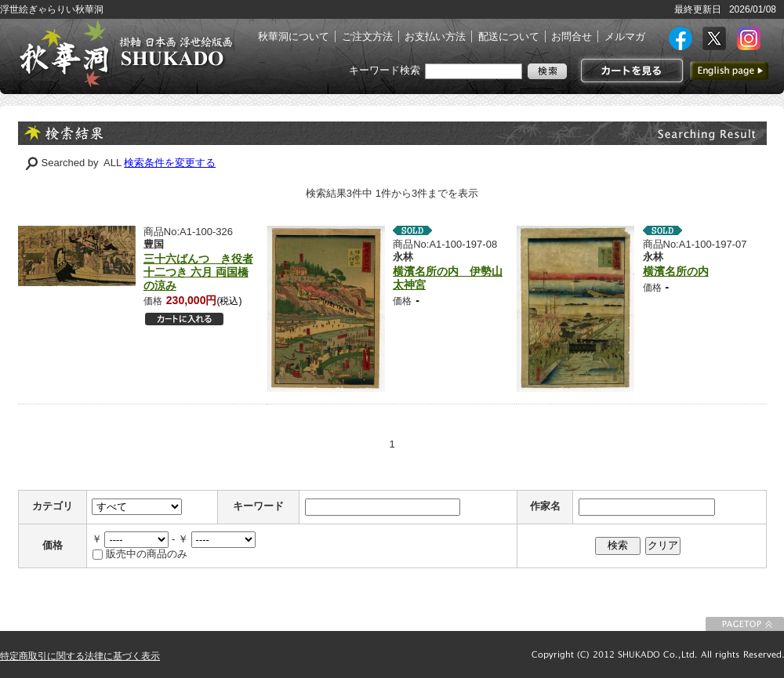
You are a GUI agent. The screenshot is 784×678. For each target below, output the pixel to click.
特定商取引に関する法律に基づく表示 (80, 656)
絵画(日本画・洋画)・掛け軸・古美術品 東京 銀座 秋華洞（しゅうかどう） (125, 53)
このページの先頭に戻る (745, 624)
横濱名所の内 (676, 271)
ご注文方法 (367, 36)
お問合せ (572, 36)
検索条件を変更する (170, 163)
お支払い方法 (435, 36)
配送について (509, 36)
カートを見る (630, 71)
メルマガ (625, 36)
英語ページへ (729, 71)
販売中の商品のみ (147, 554)
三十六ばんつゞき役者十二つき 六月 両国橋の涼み (198, 272)
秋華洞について (294, 36)
